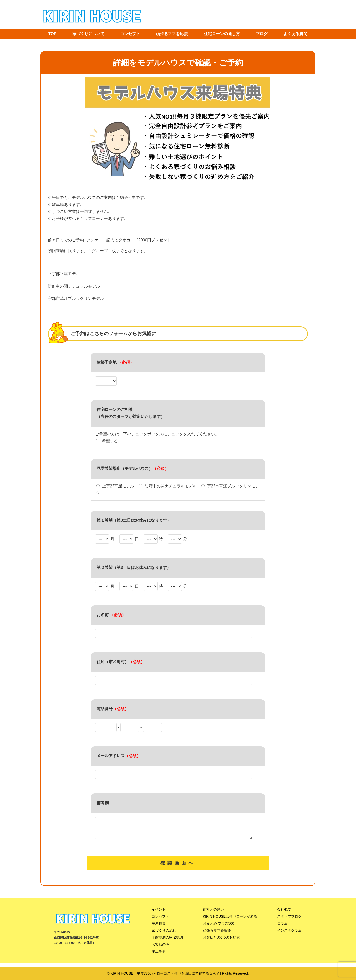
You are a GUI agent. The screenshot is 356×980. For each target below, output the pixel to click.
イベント (159, 913)
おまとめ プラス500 (219, 927)
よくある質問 (295, 34)
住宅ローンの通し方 (222, 34)
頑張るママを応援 (172, 34)
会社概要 (284, 913)
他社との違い (213, 913)
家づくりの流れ (164, 934)
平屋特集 (159, 927)
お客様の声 (160, 948)
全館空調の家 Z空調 (167, 941)
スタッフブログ (289, 920)
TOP (53, 34)
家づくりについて (88, 34)
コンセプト (130, 34)
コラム (282, 927)
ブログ (262, 34)
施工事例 (159, 955)
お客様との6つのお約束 (221, 941)
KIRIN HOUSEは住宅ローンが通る (230, 920)
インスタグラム (289, 934)
